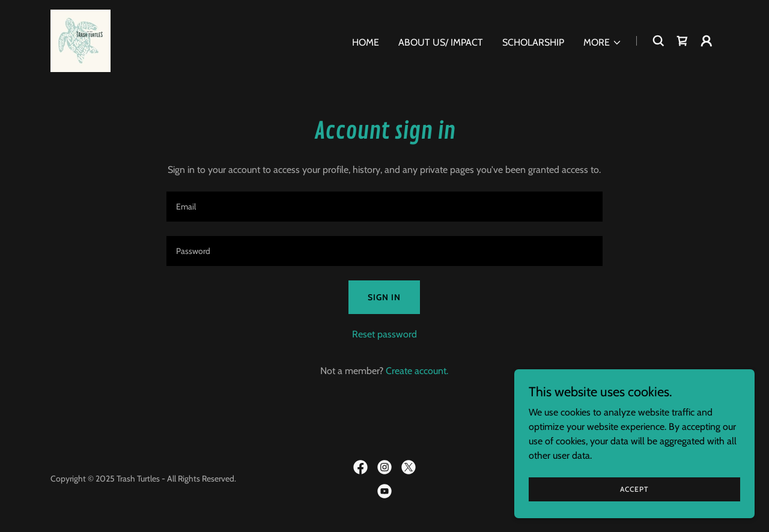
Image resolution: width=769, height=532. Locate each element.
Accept (634, 489)
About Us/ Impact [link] (441, 42)
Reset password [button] (384, 334)
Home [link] (366, 42)
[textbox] (384, 207)
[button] (603, 43)
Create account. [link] (417, 371)
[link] (81, 40)
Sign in (384, 297)
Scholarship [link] (533, 42)
